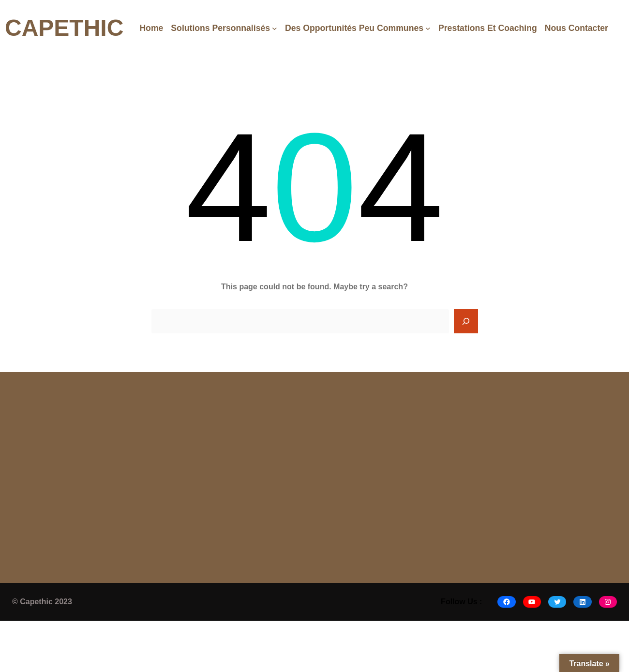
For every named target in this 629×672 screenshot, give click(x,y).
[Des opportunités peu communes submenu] (428, 28)
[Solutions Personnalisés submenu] (275, 28)
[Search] (466, 321)
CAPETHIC (64, 28)
